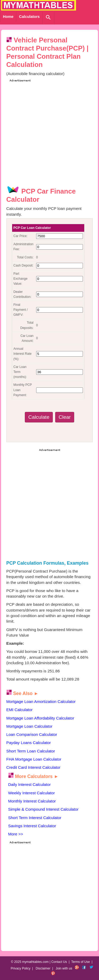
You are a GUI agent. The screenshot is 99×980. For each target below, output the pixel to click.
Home (8, 17)
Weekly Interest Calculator (32, 793)
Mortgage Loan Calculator (29, 726)
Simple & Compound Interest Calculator (43, 809)
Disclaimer (43, 968)
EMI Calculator (20, 710)
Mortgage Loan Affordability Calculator (40, 718)
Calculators (29, 17)
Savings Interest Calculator (32, 826)
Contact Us (59, 962)
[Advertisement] (49, 132)
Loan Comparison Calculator (32, 734)
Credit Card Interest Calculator (33, 767)
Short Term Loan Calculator (31, 751)
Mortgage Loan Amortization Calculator (41, 701)
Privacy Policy (20, 968)
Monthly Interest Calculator (32, 801)
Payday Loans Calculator (29, 743)
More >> (16, 834)
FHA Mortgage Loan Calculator (34, 759)
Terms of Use (81, 962)
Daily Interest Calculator (29, 784)
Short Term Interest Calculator (35, 818)
